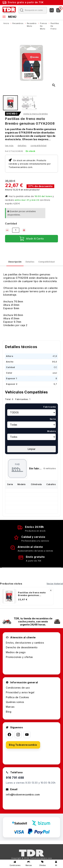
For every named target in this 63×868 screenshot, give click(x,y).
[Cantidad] (16, 230)
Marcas (10, 707)
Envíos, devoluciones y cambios (25, 643)
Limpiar (32, 449)
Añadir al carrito (32, 239)
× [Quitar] (51, 590)
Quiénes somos (15, 702)
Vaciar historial (55, 584)
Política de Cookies (17, 697)
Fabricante (50, 407)
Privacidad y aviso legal (20, 692)
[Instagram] (18, 735)
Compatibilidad (39, 146)
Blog (9, 712)
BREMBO (12, 114)
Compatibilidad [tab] (46, 262)
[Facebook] (9, 735)
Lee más (9, 146)
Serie (53, 419)
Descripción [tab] (15, 262)
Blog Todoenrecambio (23, 745)
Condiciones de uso (18, 688)
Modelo (51, 431)
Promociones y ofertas (19, 657)
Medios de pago (16, 652)
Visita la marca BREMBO (36, 114)
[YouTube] (27, 735)
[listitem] (27, 596)
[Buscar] (32, 10)
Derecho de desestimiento (22, 647)
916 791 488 (15, 778)
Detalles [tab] (30, 262)
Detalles (22, 146)
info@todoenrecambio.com (23, 795)
